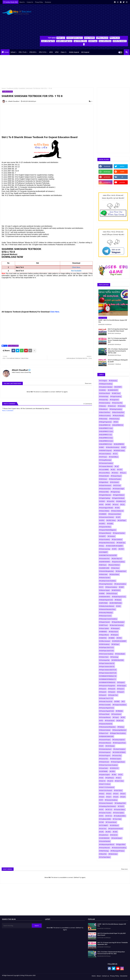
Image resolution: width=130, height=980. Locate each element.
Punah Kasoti (110, 721)
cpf (117, 466)
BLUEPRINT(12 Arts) (107, 438)
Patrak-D (103, 692)
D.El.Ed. (116, 473)
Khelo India (104, 574)
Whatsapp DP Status (118, 851)
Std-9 (124, 797)
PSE (124, 717)
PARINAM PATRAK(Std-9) (108, 682)
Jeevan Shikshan (115, 565)
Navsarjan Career (106, 616)
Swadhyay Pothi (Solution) (108, 806)
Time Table (118, 819)
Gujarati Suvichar (120, 533)
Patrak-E (112, 692)
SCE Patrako (111, 746)
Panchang (115, 657)
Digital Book (104, 482)
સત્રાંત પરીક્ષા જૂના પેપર (48, 41)
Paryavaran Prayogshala (108, 686)
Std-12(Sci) (119, 790)
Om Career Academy (107, 654)
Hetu (102, 546)
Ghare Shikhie (105, 511)
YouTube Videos (106, 857)
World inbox (114, 854)
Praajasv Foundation (120, 705)
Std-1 (119, 778)
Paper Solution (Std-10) (108, 663)
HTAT (122, 549)
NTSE (120, 638)
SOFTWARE (104, 771)
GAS (118, 508)
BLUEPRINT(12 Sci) (106, 444)
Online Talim (105, 657)
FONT (109, 505)
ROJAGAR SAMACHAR (107, 736)
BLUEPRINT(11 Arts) (107, 428)
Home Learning (105, 549)
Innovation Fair (105, 559)
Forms (116, 505)
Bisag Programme (106, 422)
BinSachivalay (115, 419)
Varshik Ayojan (117, 838)
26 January (114, 381)
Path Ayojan (122, 686)
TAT (102, 810)
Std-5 (124, 794)
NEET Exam (104, 625)
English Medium (119, 495)
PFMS (118, 701)
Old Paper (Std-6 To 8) (107, 651)
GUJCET (103, 536)
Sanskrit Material (106, 743)
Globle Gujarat (74, 52)
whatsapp (107, 172)
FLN (102, 505)
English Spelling (105, 498)
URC (116, 832)
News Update (105, 628)
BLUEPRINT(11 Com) (107, 431)
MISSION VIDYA (105, 597)
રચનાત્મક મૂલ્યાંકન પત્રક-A (75, 38)
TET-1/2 (109, 816)
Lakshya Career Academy (108, 581)
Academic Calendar (107, 387)
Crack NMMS (105, 470)
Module (119, 600)
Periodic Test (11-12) (107, 698)
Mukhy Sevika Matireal (107, 606)
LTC (102, 587)
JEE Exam (104, 565)
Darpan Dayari (117, 476)
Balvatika (122, 406)
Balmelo (103, 406)
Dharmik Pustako (116, 479)
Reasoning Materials (120, 730)
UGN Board (115, 825)
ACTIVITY (119, 387)
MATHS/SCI (117, 590)
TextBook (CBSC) (120, 816)
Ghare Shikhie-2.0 (118, 511)
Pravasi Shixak (105, 714)
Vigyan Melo (122, 844)
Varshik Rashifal (105, 841)
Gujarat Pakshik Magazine (108, 530)
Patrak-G (103, 695)
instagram (107, 182)
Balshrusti (113, 406)
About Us (22, 2)
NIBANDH (104, 632)
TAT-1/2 (110, 810)
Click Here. (55, 312)
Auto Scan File (118, 403)
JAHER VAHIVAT (105, 562)
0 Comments (88, 404)
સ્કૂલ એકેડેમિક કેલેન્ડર (80, 41)
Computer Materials (107, 466)
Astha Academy (105, 403)
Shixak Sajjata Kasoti (119, 762)
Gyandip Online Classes (108, 543)
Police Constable (106, 705)
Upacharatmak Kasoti (116, 829)
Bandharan (104, 409)
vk (122, 177)
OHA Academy (105, 644)
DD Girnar (104, 479)
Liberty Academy (121, 584)
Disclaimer (48, 2)
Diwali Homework (106, 485)
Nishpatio (115, 635)
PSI (102, 721)
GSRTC (103, 524)
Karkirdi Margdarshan (107, 571)
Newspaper (116, 628)
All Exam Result (105, 393)
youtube (122, 182)
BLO (117, 422)
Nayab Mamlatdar (119, 622)
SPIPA (113, 771)
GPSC (51, 52)
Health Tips (122, 543)
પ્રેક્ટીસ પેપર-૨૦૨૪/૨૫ (120, 41)
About (99, 976)
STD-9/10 (32, 52)
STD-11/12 (42, 52)
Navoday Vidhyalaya (107, 613)
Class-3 (63, 52)
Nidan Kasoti (114, 632)
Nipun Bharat (105, 635)
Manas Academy (112, 587)
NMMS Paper (93, 41)
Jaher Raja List (117, 559)
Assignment (115, 400)
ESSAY (103, 501)
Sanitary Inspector (119, 740)
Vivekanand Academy (120, 848)
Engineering (116, 492)
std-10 (111, 781)
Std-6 (102, 797)
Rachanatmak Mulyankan (108, 727)
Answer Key (104, 400)
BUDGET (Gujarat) (106, 450)
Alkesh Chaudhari (20, 370)
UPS (102, 832)
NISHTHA (104, 638)
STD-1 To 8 (22, 52)
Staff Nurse (110, 778)
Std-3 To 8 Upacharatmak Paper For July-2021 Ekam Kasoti (118, 330)
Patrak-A (103, 689)
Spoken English (105, 775)
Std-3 (110, 794)
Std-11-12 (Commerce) (107, 787)
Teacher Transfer (106, 813)
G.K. (123, 505)
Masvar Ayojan (105, 590)
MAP (122, 587)
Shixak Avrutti (105, 762)
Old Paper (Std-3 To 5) (107, 647)
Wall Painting (105, 851)
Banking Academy (117, 409)
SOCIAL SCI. (115, 768)
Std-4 (117, 794)
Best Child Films (105, 412)
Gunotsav (112, 536)
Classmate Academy (107, 463)
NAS (119, 606)
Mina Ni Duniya (113, 593)
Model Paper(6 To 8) (107, 600)
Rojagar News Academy (119, 733)
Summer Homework (107, 803)
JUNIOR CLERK (105, 568)
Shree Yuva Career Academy (109, 765)
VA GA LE (115, 835)
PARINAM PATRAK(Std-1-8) (109, 676)
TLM (102, 822)
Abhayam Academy (106, 384)
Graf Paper (123, 520)
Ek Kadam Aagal (119, 489)
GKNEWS (104, 514)
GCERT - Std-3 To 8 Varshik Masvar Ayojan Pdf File (113, 321)
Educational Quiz (106, 489)
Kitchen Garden (105, 578)
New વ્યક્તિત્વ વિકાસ (105, 41)
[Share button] (34, 351)
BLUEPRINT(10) (119, 425)
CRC (114, 470)
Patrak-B (112, 689)
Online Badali (121, 654)
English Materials (106, 495)
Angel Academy (117, 396)
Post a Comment (8, 411)
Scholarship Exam (106, 749)
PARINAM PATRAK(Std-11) (108, 679)
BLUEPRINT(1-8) (106, 425)
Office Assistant (105, 641)
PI (124, 701)
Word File (104, 854)
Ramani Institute (106, 730)
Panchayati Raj (105, 660)
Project (116, 717)
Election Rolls (105, 492)
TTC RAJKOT (104, 825)
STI (102, 800)
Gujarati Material (106, 533)
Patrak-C (121, 689)
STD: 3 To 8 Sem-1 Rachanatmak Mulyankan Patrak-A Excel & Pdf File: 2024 (118, 351)
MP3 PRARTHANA (116, 603)
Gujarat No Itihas (106, 527)
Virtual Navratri (105, 848)
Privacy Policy (39, 2)
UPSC (57, 52)
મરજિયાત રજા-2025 (102, 38)
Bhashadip (104, 419)
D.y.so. (124, 473)
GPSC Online (112, 520)
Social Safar (104, 768)
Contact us (30, 2)
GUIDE (111, 524)
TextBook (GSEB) (12, 88)
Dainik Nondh (105, 476)
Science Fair (104, 759)
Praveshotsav (117, 714)
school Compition (120, 749)
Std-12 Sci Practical (106, 790)
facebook (107, 166)
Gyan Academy (105, 539)
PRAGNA (120, 711)
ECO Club (118, 485)
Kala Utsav (116, 568)
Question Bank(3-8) (106, 724)
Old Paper (116, 644)
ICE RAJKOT (104, 552)
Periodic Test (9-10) (106, 701)
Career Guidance (106, 454)
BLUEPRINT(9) (120, 444)
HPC (115, 549)
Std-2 (102, 794)
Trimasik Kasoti (112, 822)
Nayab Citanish (105, 622)
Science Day (118, 755)
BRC (124, 447)
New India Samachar (117, 625)
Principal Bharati (106, 717)
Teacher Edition (120, 810)
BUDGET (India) (120, 450)
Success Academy (112, 800)
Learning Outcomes (107, 584)
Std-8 (117, 797)
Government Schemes (107, 517)
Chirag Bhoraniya (106, 460)
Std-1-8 (103, 781)
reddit (122, 172)
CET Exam (104, 457)
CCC (116, 454)
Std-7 (110, 797)
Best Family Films (119, 412)
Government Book (115, 514)
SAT (102, 746)
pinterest (107, 177)
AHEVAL (103, 390)
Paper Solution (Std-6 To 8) (109, 673)
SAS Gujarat (85, 52)
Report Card (104, 733)
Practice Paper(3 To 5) (107, 708)
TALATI (122, 806)
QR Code (121, 721)
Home (6, 52)
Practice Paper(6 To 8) (107, 711)
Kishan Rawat (115, 574)
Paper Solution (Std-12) (108, 667)
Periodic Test (114, 695)
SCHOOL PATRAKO (120, 752)
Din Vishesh (115, 482)
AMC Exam (117, 393)
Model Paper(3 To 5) (120, 597)
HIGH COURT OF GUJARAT (115, 546)
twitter (122, 166)
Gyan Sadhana (118, 539)
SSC (121, 775)
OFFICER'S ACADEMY (120, 641)
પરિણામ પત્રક (61, 38)
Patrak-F (121, 692)
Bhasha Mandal (119, 416)
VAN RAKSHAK (105, 838)
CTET (120, 470)
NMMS (112, 638)
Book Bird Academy (113, 447)
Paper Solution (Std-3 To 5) (109, 670)
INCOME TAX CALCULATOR (109, 555)
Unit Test (104, 829)
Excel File (111, 501)
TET (102, 816)
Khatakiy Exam (122, 571)
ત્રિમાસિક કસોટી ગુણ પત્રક (64, 41)
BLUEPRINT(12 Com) (107, 441)
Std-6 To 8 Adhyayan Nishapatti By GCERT (118, 361)
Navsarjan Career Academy (109, 619)
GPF (119, 517)
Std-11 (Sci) (120, 781)
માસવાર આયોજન (89, 38)
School (13, 52)
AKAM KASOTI (114, 390)
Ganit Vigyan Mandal (107, 508)
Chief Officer (114, 457)
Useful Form (104, 835)
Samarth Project (106, 740)
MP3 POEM (104, 603)
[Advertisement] (84, 21)
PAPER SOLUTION (118, 660)
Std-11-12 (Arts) (105, 784)
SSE (102, 778)
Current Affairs (105, 473)
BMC (102, 447)
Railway (122, 727)
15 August (104, 381)
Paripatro (122, 682)
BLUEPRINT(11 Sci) (106, 435)
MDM (103, 593)
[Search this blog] (17, 926)
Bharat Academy (106, 416)
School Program (106, 755)
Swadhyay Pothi (121, 803)
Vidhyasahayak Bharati (107, 844)
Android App (105, 396)
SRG (115, 775)
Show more (88, 383)
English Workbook (119, 498)
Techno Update (119, 813)
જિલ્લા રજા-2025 (115, 38)
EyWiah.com (122, 501)
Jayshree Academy (119, 562)
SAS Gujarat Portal (120, 743)
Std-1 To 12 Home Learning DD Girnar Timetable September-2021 (117, 340)
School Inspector (106, 752)
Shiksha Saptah (116, 759)
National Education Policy (108, 609)
